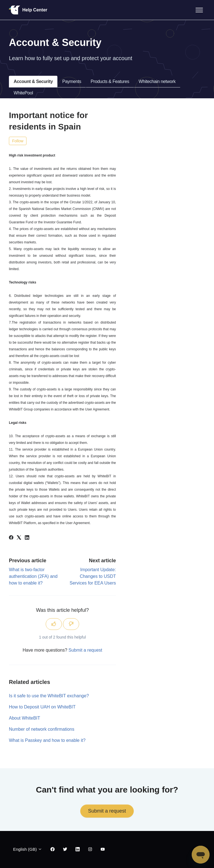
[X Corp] (19, 538)
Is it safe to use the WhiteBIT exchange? (49, 696)
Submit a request (85, 650)
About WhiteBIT (25, 718)
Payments (72, 81)
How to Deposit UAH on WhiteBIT (42, 707)
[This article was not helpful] (71, 624)
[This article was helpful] (54, 624)
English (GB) (28, 849)
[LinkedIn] (27, 538)
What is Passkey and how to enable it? (47, 740)
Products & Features (110, 81)
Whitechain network (157, 81)
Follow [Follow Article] (18, 141)
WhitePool (23, 93)
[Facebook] (11, 538)
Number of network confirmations (42, 729)
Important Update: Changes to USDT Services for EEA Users (93, 576)
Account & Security (33, 81)
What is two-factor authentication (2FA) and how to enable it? (33, 576)
